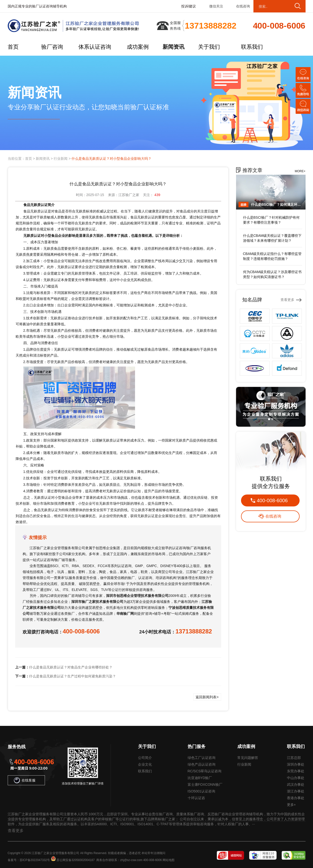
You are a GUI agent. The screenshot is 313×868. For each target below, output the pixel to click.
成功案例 (138, 47)
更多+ (291, 805)
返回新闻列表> (207, 697)
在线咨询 (243, 6)
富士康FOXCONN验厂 (205, 785)
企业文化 (145, 764)
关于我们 (209, 47)
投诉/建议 (189, 6)
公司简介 (145, 758)
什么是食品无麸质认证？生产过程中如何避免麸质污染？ (72, 676)
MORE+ (300, 171)
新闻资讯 (174, 47)
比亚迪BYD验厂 (200, 778)
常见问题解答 (248, 758)
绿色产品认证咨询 (202, 764)
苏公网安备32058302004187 (76, 860)
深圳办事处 (296, 764)
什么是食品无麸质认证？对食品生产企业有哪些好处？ (71, 667)
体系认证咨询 (95, 47)
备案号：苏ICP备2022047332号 (29, 860)
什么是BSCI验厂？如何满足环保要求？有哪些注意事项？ (277, 205)
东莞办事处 (296, 771)
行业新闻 (61, 159)
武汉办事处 (296, 785)
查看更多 (287, 300)
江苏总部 (294, 758)
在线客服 (25, 780)
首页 (13, 47)
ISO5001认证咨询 (201, 791)
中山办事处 (296, 778)
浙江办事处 (296, 791)
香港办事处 (296, 798)
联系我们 (252, 47)
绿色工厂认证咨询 (202, 758)
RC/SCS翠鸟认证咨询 (205, 771)
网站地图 (169, 860)
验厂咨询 (52, 47)
